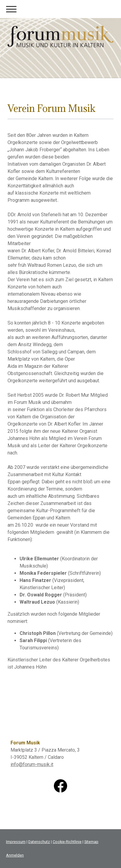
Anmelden (15, 855)
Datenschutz (39, 842)
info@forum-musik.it (32, 764)
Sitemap (91, 842)
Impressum (16, 842)
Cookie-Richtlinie (67, 842)
